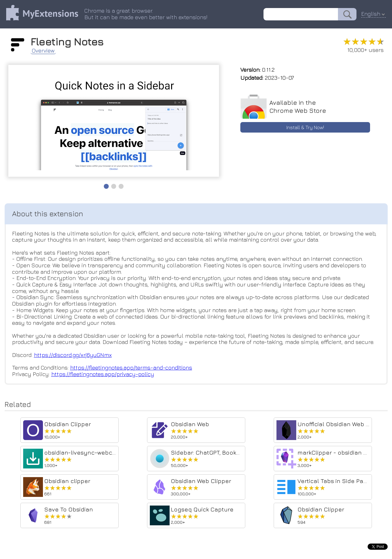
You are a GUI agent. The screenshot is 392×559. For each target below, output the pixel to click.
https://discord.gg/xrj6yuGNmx (73, 355)
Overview (43, 51)
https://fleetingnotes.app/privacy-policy (103, 374)
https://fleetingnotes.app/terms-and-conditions (131, 368)
